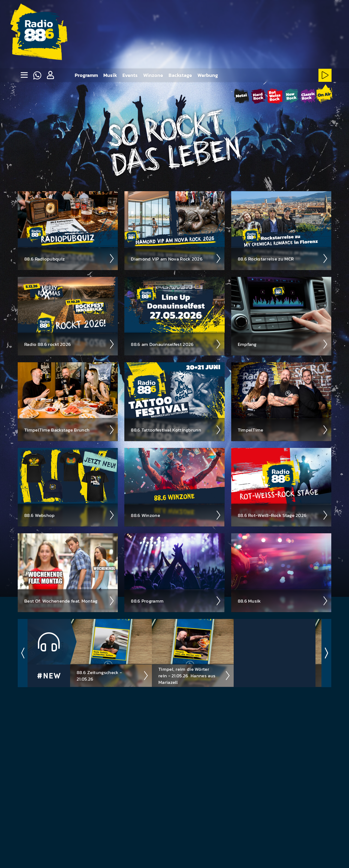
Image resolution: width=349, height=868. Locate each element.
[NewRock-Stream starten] (291, 96)
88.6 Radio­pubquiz (69, 258)
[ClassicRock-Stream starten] (308, 96)
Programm (86, 75)
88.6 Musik (283, 601)
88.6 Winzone (176, 515)
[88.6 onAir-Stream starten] (324, 95)
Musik (110, 75)
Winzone (153, 75)
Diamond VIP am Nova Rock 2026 (176, 258)
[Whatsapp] (37, 75)
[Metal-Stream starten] (242, 96)
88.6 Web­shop (69, 515)
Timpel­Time (283, 430)
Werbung (208, 75)
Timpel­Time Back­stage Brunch (69, 430)
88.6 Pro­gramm (176, 601)
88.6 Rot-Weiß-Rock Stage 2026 (283, 515)
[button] (50, 75)
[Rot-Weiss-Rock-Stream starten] (275, 96)
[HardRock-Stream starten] (258, 96)
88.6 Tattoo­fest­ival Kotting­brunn (176, 430)
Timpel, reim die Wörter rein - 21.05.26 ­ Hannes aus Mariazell (194, 675)
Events (130, 75)
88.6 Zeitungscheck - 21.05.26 (113, 675)
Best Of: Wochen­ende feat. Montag (69, 601)
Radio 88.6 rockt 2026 (69, 344)
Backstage (180, 75)
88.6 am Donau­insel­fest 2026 (176, 344)
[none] (24, 75)
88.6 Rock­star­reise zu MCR (283, 258)
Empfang (283, 344)
